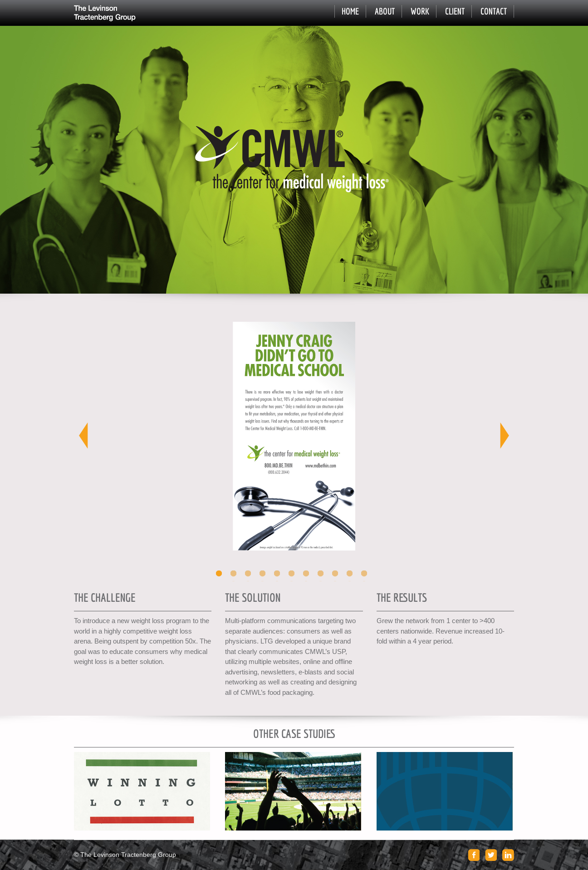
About (385, 11)
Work (420, 11)
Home (350, 11)
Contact (494, 11)
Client (455, 11)
